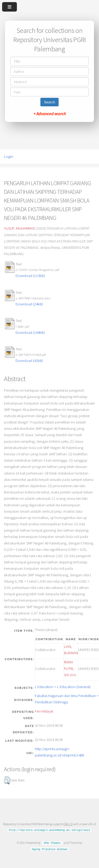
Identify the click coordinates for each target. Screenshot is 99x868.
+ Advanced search (50, 114)
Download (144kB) (30, 332)
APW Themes (52, 843)
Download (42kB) (29, 361)
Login (9, 157)
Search (49, 102)
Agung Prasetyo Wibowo (49, 849)
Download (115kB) (30, 276)
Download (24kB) (29, 304)
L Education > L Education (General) (63, 687)
